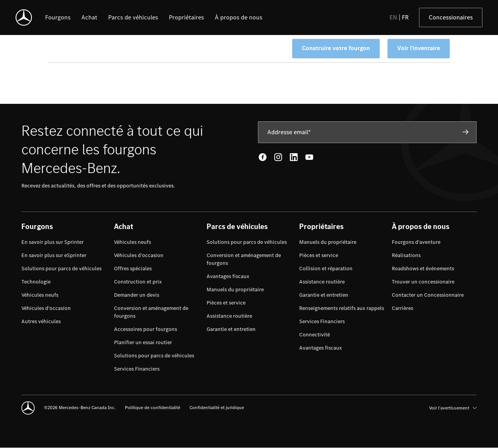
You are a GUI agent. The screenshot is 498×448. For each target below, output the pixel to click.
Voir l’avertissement (453, 408)
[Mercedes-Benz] (24, 17)
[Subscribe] (466, 132)
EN (393, 17)
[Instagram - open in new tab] (278, 157)
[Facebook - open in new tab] (263, 157)
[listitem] (58, 17)
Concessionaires (451, 17)
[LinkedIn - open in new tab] (294, 157)
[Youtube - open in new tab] (309, 157)
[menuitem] (53, 242)
